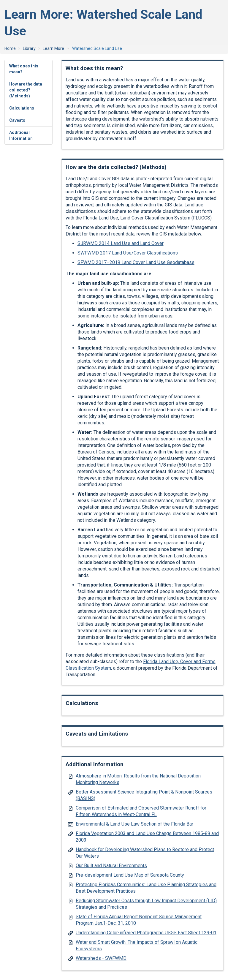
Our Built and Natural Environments (111, 866)
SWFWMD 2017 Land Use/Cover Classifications (128, 253)
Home (10, 48)
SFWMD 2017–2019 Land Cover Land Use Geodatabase (136, 262)
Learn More (53, 48)
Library (29, 48)
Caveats (17, 120)
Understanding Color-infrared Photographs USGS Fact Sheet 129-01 (146, 933)
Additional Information (21, 135)
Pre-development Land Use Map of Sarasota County (130, 875)
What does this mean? (24, 69)
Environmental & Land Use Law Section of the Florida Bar (134, 824)
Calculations (22, 108)
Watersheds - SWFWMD (101, 958)
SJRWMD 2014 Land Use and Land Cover (121, 243)
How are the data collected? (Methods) (26, 90)
